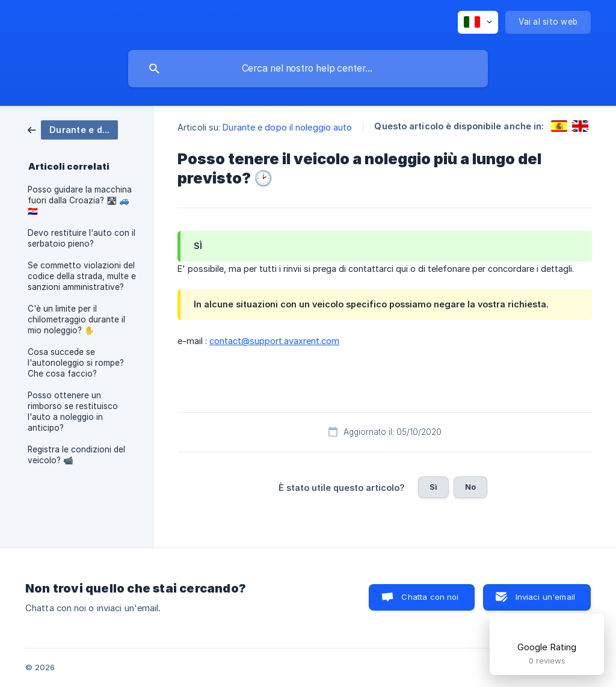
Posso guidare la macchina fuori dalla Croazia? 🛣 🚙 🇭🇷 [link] (80, 200)
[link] (73, 129)
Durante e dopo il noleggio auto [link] (287, 127)
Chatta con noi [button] (430, 597)
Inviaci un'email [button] (545, 597)
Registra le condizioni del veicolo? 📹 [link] (76, 455)
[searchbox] (308, 69)
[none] (478, 22)
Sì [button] (433, 487)
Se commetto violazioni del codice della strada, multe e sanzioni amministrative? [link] (82, 276)
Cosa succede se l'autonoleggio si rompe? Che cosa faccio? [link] (76, 363)
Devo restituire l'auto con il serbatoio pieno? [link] (82, 238)
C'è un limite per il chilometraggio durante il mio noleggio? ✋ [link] (76, 319)
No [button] (470, 487)
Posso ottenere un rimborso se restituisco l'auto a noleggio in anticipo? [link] (73, 411)
